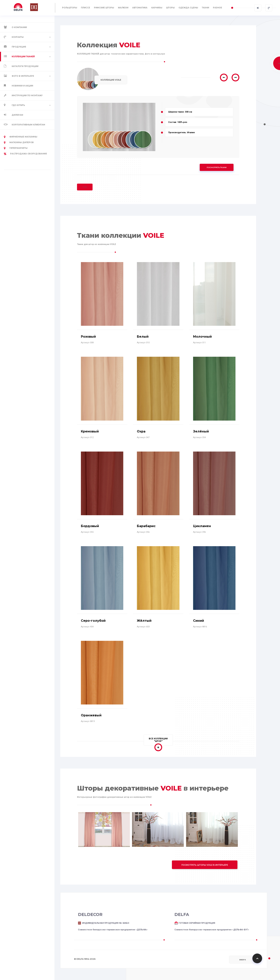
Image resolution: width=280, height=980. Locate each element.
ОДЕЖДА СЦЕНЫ (188, 8)
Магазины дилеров (19, 143)
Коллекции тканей (23, 57)
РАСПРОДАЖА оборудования (25, 154)
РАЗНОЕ (217, 8)
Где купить (18, 105)
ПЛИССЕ (85, 8)
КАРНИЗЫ (157, 8)
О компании (19, 27)
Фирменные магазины (21, 137)
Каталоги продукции (25, 66)
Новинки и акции (22, 86)
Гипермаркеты (16, 148)
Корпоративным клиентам (28, 125)
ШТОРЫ (170, 8)
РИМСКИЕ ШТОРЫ (104, 8)
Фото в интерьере (23, 76)
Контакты (18, 37)
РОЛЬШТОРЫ (70, 8)
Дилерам (17, 115)
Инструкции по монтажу (27, 96)
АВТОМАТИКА (140, 8)
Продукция (19, 47)
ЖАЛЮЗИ (123, 8)
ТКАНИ (205, 8)
